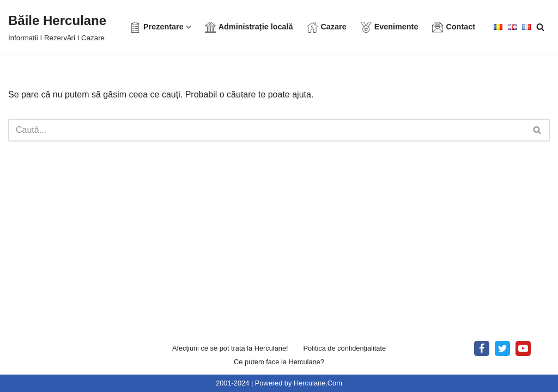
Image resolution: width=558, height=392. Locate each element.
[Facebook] (482, 348)
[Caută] (540, 27)
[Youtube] (523, 348)
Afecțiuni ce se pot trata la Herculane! (230, 348)
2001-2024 (232, 383)
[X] (502, 348)
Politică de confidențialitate (345, 348)
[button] (189, 27)
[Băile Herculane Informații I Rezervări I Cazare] (57, 27)
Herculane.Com (318, 383)
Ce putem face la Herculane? (279, 362)
